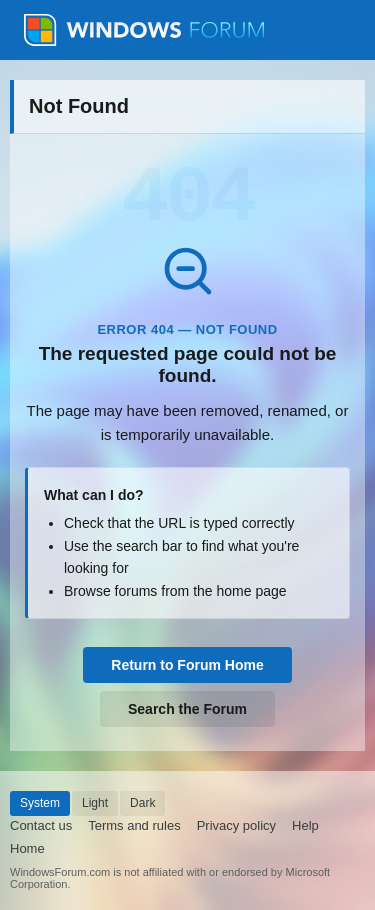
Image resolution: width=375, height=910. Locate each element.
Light (95, 803)
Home (27, 848)
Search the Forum (187, 709)
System (40, 803)
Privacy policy (236, 825)
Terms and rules (134, 825)
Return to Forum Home (187, 665)
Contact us (41, 825)
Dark (142, 803)
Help (305, 825)
